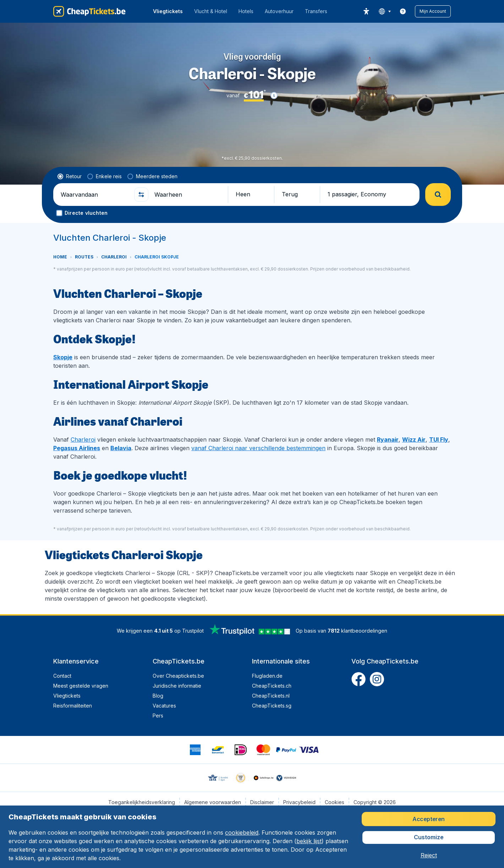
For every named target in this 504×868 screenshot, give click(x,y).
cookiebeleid (242, 832)
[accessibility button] (366, 11)
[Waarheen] (188, 195)
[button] (433, 11)
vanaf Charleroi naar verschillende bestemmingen (258, 448)
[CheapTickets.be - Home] (89, 11)
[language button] (385, 11)
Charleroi (83, 440)
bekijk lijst (309, 841)
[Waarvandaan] (94, 195)
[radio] (70, 176)
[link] (403, 11)
